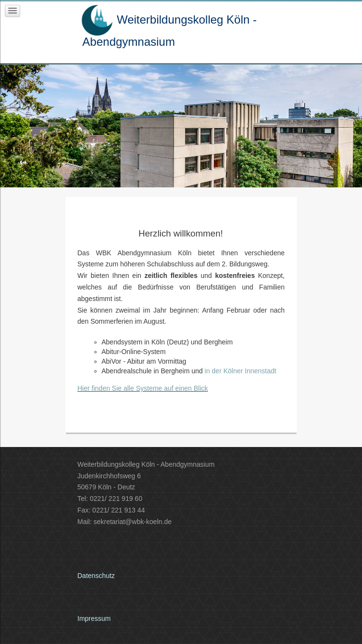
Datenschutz (96, 576)
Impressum (94, 618)
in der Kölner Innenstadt (241, 371)
